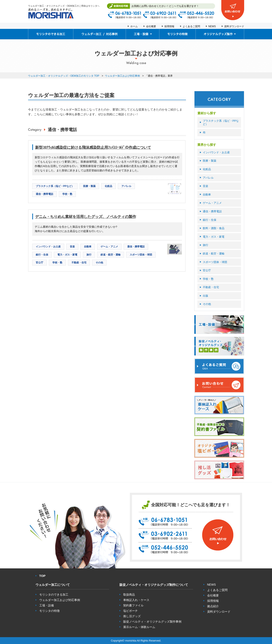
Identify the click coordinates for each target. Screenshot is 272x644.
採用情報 (169, 26)
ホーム (134, 26)
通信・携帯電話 (212, 211)
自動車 (207, 195)
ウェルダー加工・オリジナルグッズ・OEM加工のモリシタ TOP (64, 76)
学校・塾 (208, 279)
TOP (42, 576)
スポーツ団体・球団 (215, 262)
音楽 (206, 186)
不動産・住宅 (211, 287)
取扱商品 (129, 595)
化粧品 (207, 169)
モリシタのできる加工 (54, 595)
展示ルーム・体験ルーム (139, 627)
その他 (207, 304)
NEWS (212, 26)
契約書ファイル (133, 605)
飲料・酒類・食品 (214, 228)
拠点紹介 (213, 606)
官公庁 (207, 270)
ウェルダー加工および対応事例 (122, 76)
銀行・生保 (210, 220)
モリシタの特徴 (49, 611)
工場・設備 (47, 605)
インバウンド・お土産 (216, 152)
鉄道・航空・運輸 (214, 254)
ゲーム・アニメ (212, 203)
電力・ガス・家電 (214, 237)
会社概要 (151, 26)
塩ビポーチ (130, 611)
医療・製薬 (210, 161)
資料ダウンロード (234, 26)
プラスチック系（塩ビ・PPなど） (221, 122)
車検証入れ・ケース (136, 600)
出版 (206, 296)
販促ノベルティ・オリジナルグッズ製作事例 (152, 622)
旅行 (206, 245)
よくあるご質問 (191, 26)
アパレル (208, 178)
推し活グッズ (132, 616)
